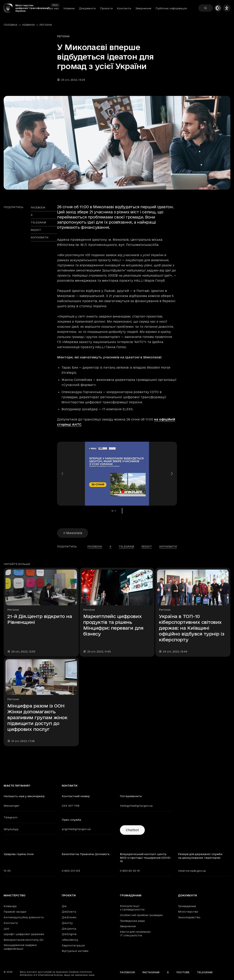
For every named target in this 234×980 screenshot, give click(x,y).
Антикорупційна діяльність (24, 917)
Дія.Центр (69, 929)
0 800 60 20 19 (130, 871)
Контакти (124, 8)
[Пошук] (205, 8)
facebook (38, 207)
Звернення (143, 8)
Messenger (12, 806)
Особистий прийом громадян (141, 915)
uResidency (70, 940)
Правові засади (15, 912)
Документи (87, 8)
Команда (10, 906)
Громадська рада (132, 921)
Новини (69, 8)
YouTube (183, 972)
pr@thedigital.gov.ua (76, 829)
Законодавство (189, 917)
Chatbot (132, 830)
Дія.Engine (69, 934)
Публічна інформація (171, 8)
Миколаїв (73, 533)
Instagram (151, 972)
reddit (36, 230)
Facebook (128, 972)
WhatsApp (11, 829)
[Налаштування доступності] (227, 8)
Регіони (46, 25)
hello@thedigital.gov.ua (136, 806)
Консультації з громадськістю (132, 908)
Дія (64, 906)
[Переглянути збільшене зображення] (117, 143)
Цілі (6, 929)
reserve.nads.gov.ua (192, 871)
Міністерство (15, 895)
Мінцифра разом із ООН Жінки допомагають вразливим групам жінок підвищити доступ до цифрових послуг (37, 717)
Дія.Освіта (69, 912)
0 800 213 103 (71, 871)
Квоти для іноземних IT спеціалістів (135, 934)
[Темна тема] (218, 8)
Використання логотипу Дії (24, 940)
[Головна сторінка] (10, 8)
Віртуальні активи (75, 951)
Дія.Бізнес (69, 917)
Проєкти (106, 8)
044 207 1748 (71, 806)
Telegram (11, 817)
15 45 (7, 871)
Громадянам (131, 895)
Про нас (53, 8)
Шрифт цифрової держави (24, 934)
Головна (11, 25)
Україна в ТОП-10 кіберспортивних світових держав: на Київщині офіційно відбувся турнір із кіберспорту (191, 628)
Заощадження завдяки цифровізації (20, 947)
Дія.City (67, 923)
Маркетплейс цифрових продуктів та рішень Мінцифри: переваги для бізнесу (113, 625)
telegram (38, 222)
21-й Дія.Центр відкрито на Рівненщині (40, 619)
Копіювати (40, 237)
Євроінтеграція (73, 945)
